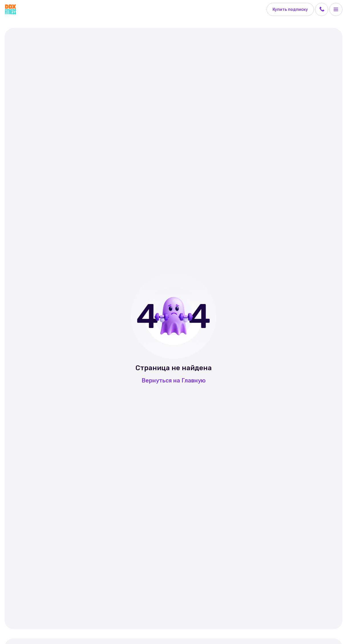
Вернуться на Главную (174, 380)
